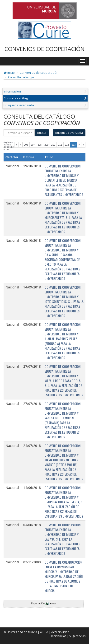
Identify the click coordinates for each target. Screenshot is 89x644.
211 (60, 145)
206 (26, 145)
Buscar (42, 133)
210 (53, 145)
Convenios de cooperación (39, 73)
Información (12, 91)
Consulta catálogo (21, 77)
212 (67, 145)
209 (46, 145)
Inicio (9, 73)
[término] (19, 133)
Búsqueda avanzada (19, 105)
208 (40, 145)
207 (33, 145)
